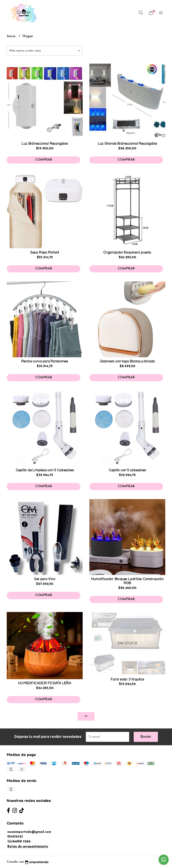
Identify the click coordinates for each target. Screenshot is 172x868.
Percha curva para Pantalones (45, 361)
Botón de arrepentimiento (28, 847)
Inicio (12, 36)
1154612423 (15, 837)
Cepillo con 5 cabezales (127, 470)
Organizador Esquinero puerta (127, 253)
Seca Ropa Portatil (45, 253)
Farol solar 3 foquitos (127, 680)
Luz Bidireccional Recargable (45, 144)
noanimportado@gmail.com (29, 832)
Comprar (44, 160)
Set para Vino (45, 579)
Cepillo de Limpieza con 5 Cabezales (45, 470)
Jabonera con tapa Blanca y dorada (127, 361)
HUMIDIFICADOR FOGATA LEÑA (45, 683)
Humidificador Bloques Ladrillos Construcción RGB (127, 581)
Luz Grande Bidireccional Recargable (127, 144)
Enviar (146, 737)
